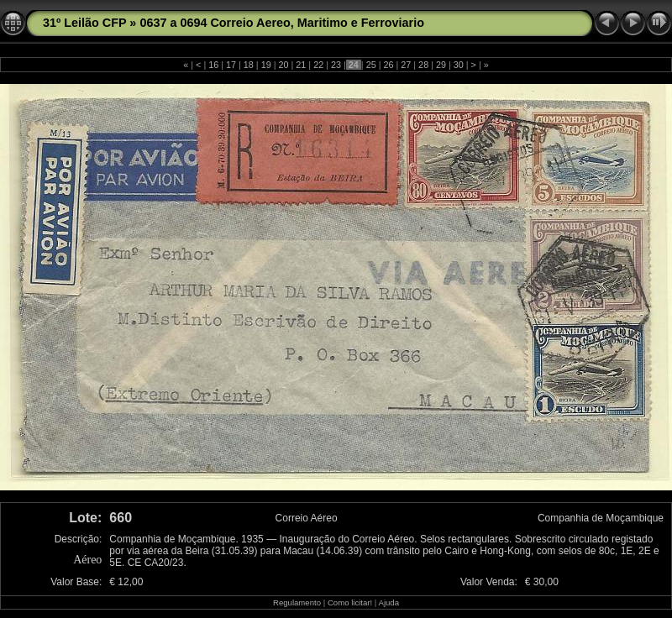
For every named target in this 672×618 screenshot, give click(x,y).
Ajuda (388, 602)
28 (423, 65)
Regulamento (297, 602)
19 (266, 65)
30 (459, 65)
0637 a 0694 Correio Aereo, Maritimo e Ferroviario (282, 23)
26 (388, 65)
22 (318, 65)
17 (231, 65)
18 (249, 65)
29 (441, 65)
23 (336, 65)
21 (301, 65)
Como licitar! (350, 602)
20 (284, 65)
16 (213, 65)
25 (371, 65)
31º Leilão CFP (84, 23)
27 (406, 65)
